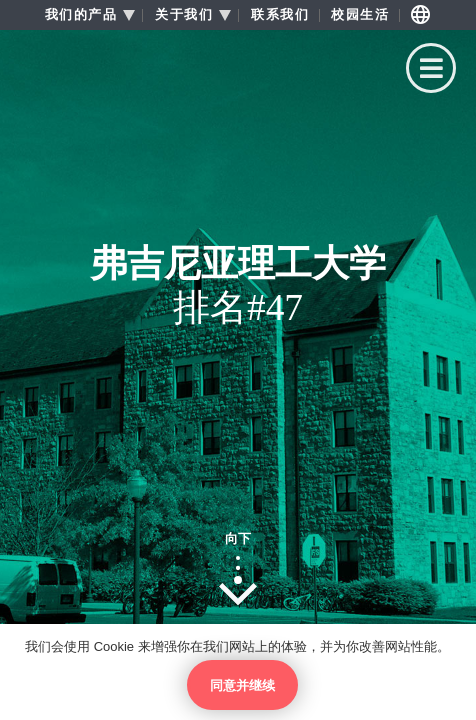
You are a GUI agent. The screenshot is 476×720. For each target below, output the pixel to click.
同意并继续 (242, 685)
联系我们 (280, 15)
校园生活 (360, 15)
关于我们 (184, 15)
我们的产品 (81, 15)
